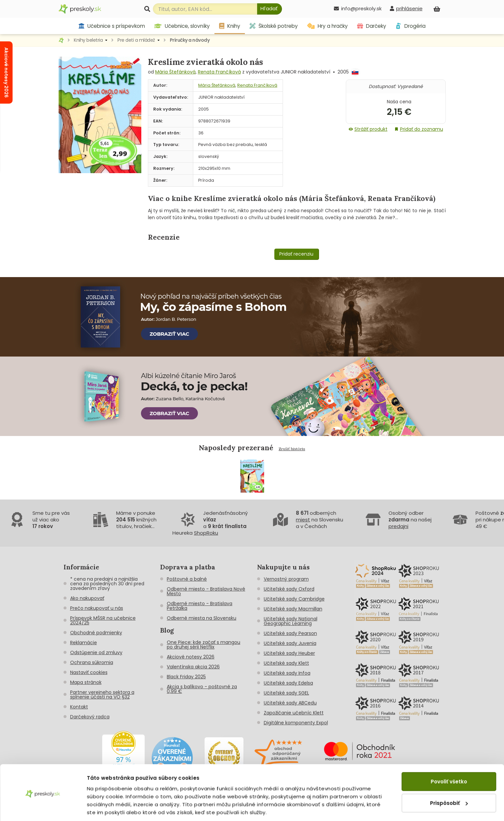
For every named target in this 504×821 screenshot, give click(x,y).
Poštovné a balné (187, 579)
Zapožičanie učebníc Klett (294, 713)
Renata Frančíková (219, 72)
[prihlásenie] (406, 8)
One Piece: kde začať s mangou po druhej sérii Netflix (204, 645)
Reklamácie (84, 643)
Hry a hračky (327, 26)
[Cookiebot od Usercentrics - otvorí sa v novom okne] (43, 808)
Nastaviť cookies (89, 672)
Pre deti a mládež (136, 40)
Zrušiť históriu (292, 449)
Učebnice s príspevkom (112, 26)
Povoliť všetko (449, 759)
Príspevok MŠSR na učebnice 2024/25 (103, 620)
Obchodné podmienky (96, 633)
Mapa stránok (86, 682)
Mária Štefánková (175, 72)
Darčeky (372, 26)
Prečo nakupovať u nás (97, 608)
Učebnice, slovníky (182, 26)
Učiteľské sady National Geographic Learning (291, 621)
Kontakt (79, 707)
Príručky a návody (190, 40)
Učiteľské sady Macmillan (293, 609)
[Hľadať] (270, 9)
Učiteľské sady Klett (286, 663)
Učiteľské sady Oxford (289, 589)
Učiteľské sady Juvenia (290, 643)
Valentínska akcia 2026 (193, 667)
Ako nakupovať (87, 598)
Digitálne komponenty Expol (296, 723)
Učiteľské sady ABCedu (290, 703)
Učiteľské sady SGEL (286, 693)
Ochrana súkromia (92, 662)
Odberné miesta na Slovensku (202, 618)
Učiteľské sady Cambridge (294, 599)
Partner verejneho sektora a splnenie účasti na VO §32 (102, 695)
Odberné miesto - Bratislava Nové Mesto (206, 591)
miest (303, 520)
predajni (398, 526)
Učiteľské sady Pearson (290, 633)
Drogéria (411, 26)
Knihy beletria (88, 40)
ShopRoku (206, 533)
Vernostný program (286, 579)
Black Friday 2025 (186, 677)
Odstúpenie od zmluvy (96, 652)
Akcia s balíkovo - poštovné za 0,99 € (202, 689)
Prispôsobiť (449, 780)
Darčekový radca (90, 717)
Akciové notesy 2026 (191, 657)
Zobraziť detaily (108, 808)
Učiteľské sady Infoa (287, 673)
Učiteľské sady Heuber (289, 653)
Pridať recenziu (296, 254)
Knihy (230, 26)
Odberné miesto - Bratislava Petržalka (200, 606)
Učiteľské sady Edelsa (288, 683)
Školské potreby (274, 26)
